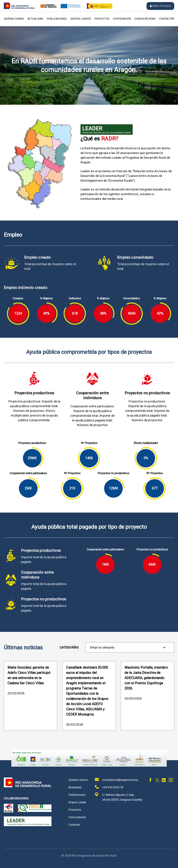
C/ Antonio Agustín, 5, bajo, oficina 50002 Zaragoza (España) (119, 797)
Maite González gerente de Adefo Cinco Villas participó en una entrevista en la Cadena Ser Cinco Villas (29, 675)
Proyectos (102, 19)
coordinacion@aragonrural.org (116, 780)
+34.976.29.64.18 (109, 787)
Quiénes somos (14, 19)
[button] (5, 65)
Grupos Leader (81, 19)
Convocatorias (145, 19)
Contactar (167, 19)
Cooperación (122, 19)
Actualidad (35, 19)
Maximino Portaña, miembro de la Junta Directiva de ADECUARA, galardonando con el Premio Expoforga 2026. (146, 678)
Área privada (160, 6)
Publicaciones (57, 19)
